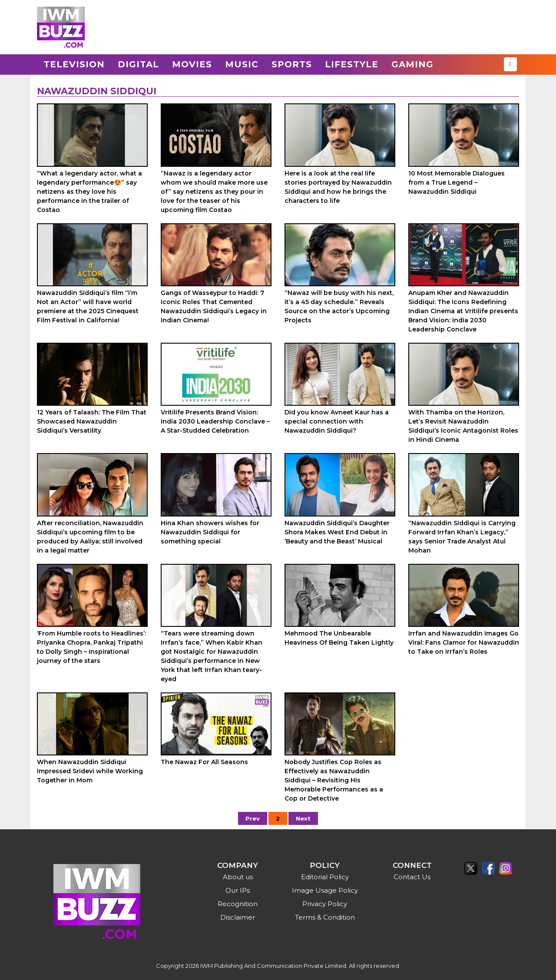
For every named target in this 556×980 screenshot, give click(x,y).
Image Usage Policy (325, 890)
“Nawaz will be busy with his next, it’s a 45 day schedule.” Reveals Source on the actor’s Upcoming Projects (339, 306)
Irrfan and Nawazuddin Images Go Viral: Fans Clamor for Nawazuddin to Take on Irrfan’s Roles (464, 642)
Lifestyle (352, 64)
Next (303, 818)
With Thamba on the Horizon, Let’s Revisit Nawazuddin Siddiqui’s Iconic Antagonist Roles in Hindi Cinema (463, 426)
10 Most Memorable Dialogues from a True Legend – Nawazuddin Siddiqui (457, 182)
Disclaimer (238, 917)
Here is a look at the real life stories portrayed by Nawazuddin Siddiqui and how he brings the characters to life (338, 187)
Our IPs (238, 890)
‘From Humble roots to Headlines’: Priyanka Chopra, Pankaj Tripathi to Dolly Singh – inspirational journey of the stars (91, 647)
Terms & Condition (325, 917)
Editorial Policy (325, 877)
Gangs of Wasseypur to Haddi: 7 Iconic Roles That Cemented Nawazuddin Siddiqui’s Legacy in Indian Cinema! (214, 306)
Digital (138, 64)
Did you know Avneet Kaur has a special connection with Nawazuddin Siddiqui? (337, 421)
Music (242, 64)
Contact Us (412, 877)
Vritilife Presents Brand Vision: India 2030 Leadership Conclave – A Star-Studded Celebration (215, 421)
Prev (253, 818)
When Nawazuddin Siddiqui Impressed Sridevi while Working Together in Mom (90, 771)
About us (238, 877)
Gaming (412, 64)
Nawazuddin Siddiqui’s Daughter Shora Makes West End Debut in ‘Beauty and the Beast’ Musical (337, 532)
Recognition (238, 904)
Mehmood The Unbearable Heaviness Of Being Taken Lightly (339, 638)
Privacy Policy (325, 904)
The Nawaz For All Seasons (204, 762)
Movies (192, 64)
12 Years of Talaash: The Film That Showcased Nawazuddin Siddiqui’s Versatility (92, 421)
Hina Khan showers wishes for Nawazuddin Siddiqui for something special (210, 532)
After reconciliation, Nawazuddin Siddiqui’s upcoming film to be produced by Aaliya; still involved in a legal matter (90, 537)
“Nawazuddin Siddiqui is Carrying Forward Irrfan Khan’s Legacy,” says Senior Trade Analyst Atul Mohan (462, 537)
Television (74, 64)
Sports (292, 64)
